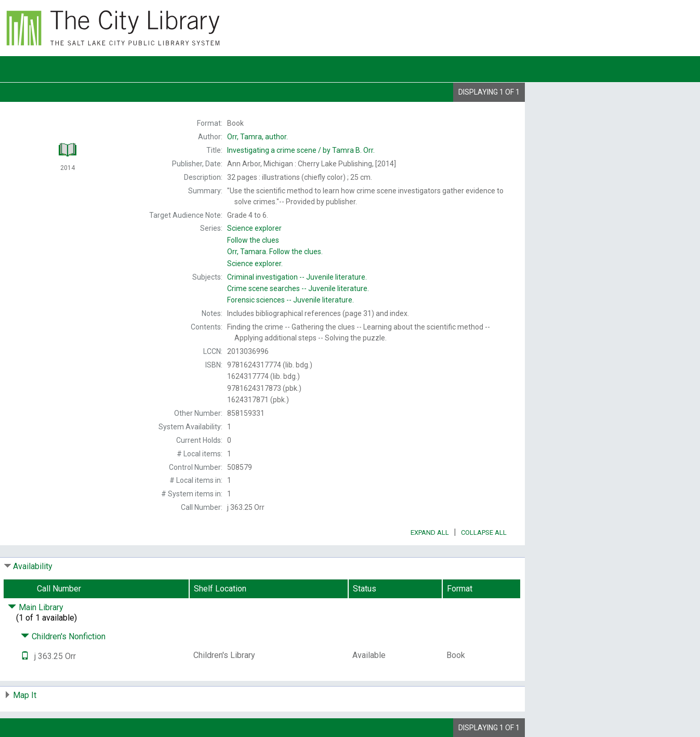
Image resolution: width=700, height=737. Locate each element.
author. (257, 137)
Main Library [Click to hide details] (36, 607)
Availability (33, 566)
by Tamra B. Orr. (301, 150)
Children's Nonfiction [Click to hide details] (63, 636)
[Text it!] (25, 656)
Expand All (430, 532)
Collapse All (484, 532)
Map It (25, 695)
